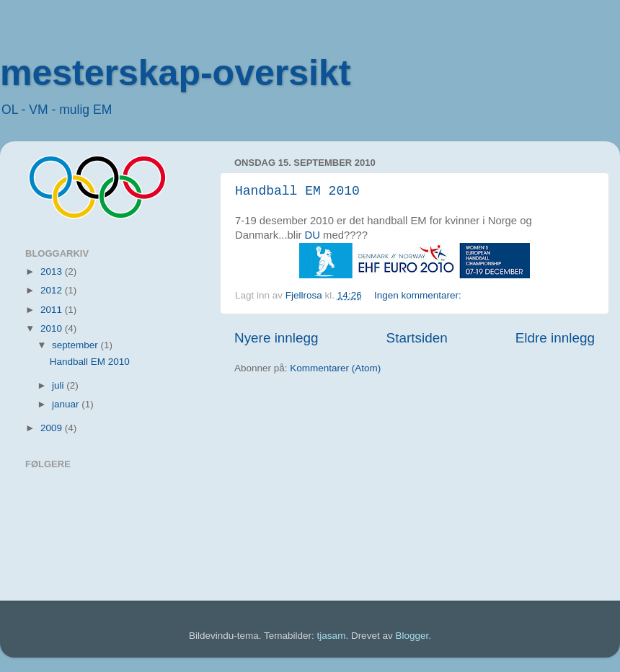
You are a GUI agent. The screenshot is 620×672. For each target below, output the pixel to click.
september (76, 345)
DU (313, 235)
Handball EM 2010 (297, 191)
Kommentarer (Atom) (335, 368)
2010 (53, 328)
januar (67, 404)
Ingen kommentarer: (419, 295)
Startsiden (417, 338)
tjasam (332, 636)
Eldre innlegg (555, 338)
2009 (53, 428)
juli (59, 385)
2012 (53, 290)
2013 (53, 271)
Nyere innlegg (276, 338)
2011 (53, 310)
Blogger (412, 636)
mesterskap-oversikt (175, 73)
